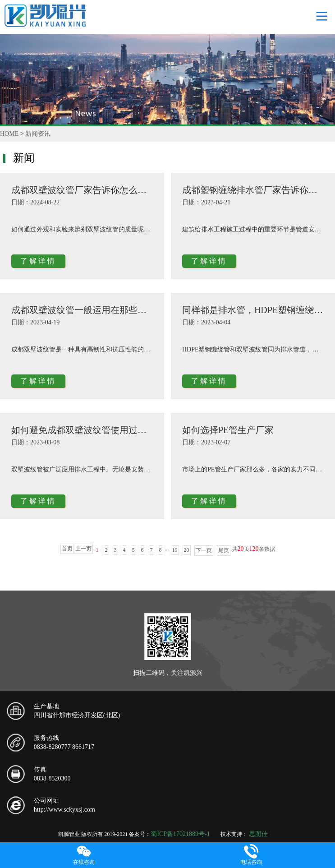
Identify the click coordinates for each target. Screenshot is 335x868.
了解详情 (38, 261)
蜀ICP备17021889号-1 (180, 834)
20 (187, 550)
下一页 (204, 550)
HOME (9, 134)
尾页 (224, 550)
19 (175, 550)
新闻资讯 (38, 134)
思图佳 (258, 834)
